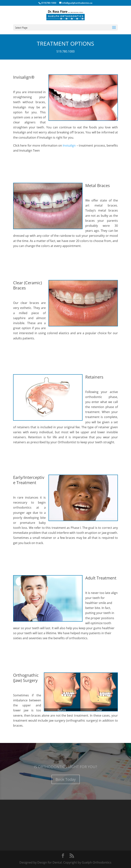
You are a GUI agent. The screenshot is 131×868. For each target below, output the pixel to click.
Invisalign (69, 145)
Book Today (66, 782)
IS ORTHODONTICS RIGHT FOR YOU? (65, 769)
